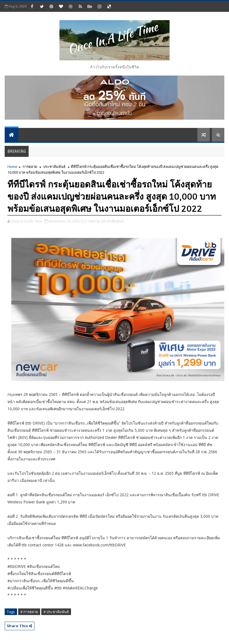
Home (12, 167)
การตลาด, (93, 221)
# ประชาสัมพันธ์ (56, 612)
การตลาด (30, 167)
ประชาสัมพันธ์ (54, 167)
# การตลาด (29, 612)
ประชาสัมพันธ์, (113, 221)
